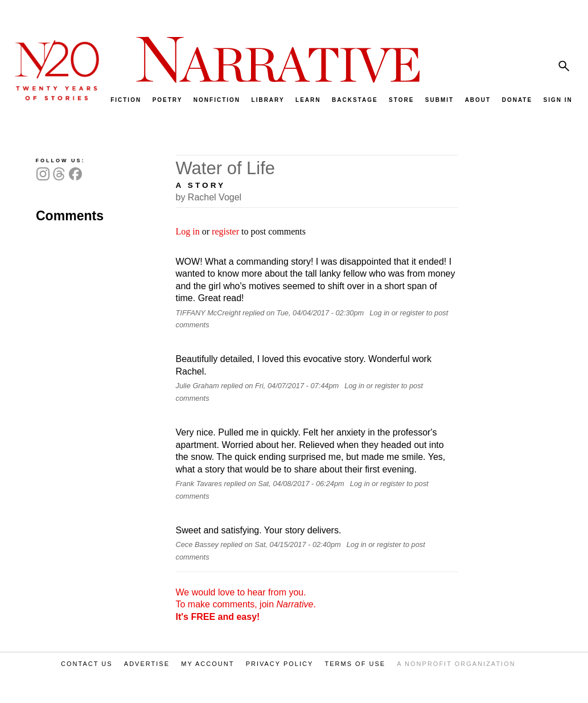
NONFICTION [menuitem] (217, 100)
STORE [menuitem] (401, 100)
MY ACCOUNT (207, 664)
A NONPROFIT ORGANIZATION (456, 664)
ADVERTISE (147, 664)
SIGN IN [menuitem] (558, 100)
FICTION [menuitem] (126, 100)
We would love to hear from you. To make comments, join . (246, 605)
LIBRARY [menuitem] (268, 100)
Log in (188, 231)
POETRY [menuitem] (168, 100)
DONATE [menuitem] (517, 100)
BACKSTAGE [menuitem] (355, 100)
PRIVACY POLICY (280, 664)
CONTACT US (87, 664)
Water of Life (226, 168)
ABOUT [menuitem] (478, 100)
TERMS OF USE (355, 664)
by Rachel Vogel (209, 197)
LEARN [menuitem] (308, 100)
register (225, 231)
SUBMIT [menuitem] (439, 100)
